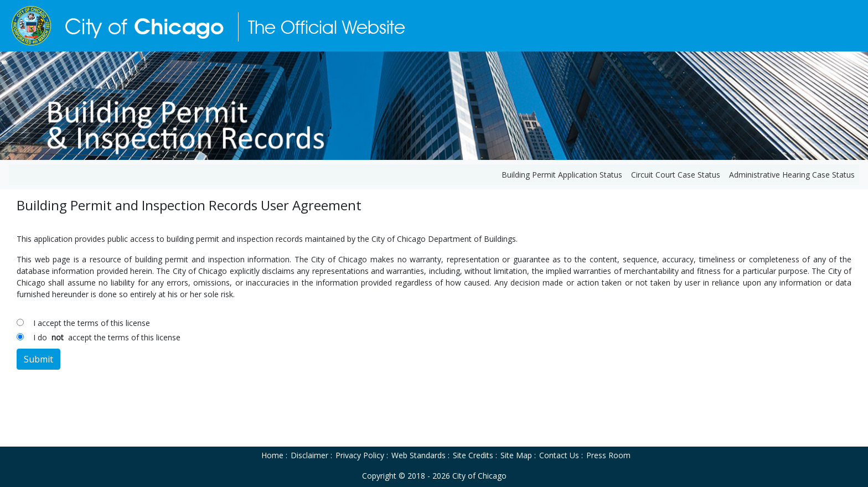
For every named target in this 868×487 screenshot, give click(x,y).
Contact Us (559, 455)
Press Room (608, 455)
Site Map (516, 455)
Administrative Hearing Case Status (792, 175)
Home (272, 455)
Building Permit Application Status (562, 175)
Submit (38, 359)
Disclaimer (309, 455)
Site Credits (473, 455)
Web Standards (418, 455)
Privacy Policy (360, 455)
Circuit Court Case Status (676, 175)
